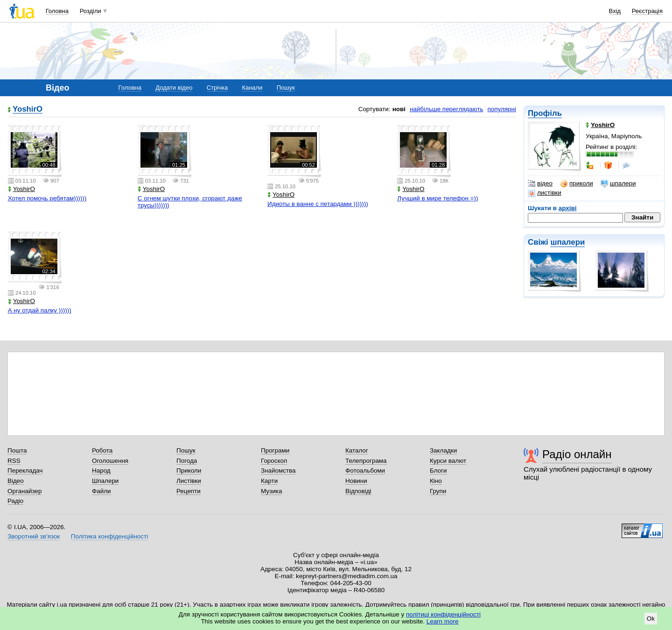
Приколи (189, 471)
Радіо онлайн (577, 454)
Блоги (438, 471)
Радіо (15, 501)
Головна (57, 11)
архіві (568, 208)
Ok (651, 619)
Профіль (545, 113)
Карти (269, 481)
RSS (14, 461)
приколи (577, 184)
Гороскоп (274, 461)
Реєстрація (647, 11)
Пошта (17, 450)
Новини (356, 481)
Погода (187, 461)
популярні (502, 109)
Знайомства (278, 471)
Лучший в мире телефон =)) (437, 198)
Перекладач (25, 471)
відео (540, 184)
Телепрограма (366, 461)
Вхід (615, 11)
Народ (101, 471)
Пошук (286, 88)
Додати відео (174, 88)
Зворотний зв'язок (34, 536)
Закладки (443, 450)
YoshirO (28, 110)
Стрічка (217, 88)
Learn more (443, 621)
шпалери (618, 184)
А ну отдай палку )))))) (40, 310)
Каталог (357, 450)
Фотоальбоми (365, 471)
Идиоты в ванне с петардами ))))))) (318, 204)
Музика (271, 491)
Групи (438, 491)
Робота (102, 450)
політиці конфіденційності (443, 614)
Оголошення (110, 461)
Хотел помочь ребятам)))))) (47, 198)
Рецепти (189, 491)
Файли (101, 491)
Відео (16, 481)
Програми (275, 450)
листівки (545, 193)
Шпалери (105, 481)
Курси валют (448, 461)
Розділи (91, 11)
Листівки (189, 481)
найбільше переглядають (447, 109)
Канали (252, 88)
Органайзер (24, 491)
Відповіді (358, 491)
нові (399, 109)
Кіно (436, 481)
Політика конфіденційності (109, 536)
